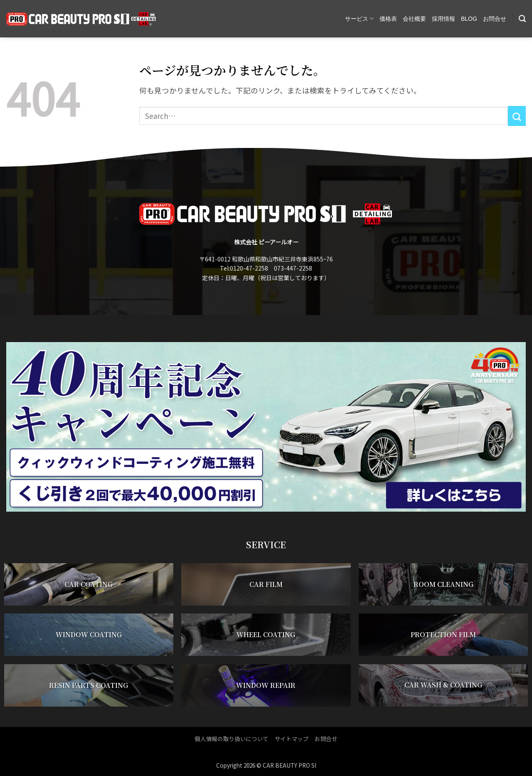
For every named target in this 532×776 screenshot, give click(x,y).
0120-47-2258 (249, 268)
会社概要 (414, 19)
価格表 (388, 19)
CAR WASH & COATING (443, 685)
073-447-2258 (293, 268)
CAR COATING (89, 585)
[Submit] (517, 116)
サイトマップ (292, 739)
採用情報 (443, 19)
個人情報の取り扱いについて (232, 739)
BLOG (469, 19)
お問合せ (495, 19)
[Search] (522, 19)
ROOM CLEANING (443, 585)
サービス (359, 18)
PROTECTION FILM (443, 635)
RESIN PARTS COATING (89, 685)
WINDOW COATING (89, 635)
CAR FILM (266, 585)
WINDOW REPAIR (266, 685)
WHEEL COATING (266, 635)
